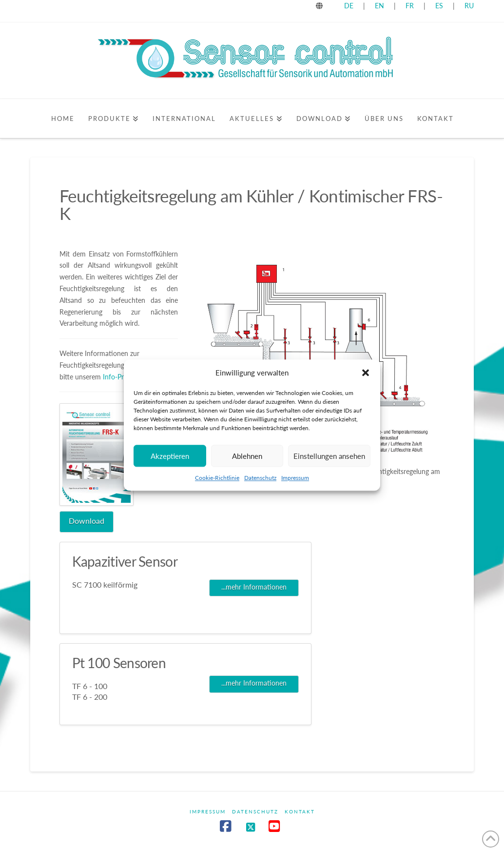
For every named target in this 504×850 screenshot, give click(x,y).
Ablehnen (247, 460)
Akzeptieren (170, 460)
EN (379, 6)
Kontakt (300, 811)
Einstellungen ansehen (329, 460)
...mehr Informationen (254, 587)
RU (469, 6)
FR (410, 6)
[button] (366, 376)
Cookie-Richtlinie (217, 482)
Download (87, 521)
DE (349, 6)
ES (440, 6)
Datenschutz (260, 482)
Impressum (295, 482)
